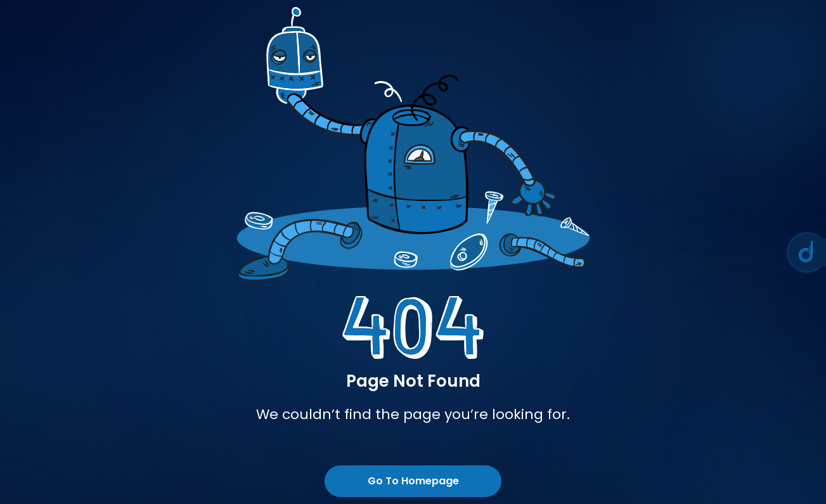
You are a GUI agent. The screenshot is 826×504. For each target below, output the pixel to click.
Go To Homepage (413, 481)
